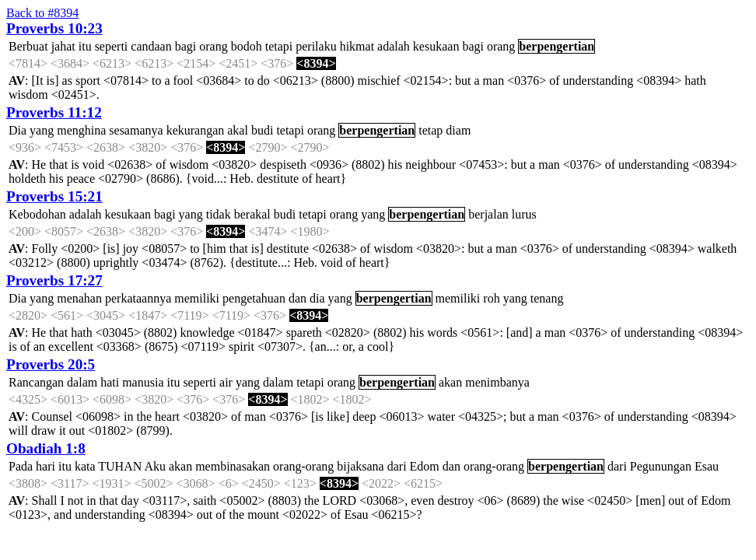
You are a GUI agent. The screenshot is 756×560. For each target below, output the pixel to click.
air (226, 382)
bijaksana (360, 466)
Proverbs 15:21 (54, 196)
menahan (79, 298)
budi (262, 130)
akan (450, 382)
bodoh (247, 46)
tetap (430, 130)
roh (491, 298)
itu (85, 46)
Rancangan (36, 382)
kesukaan (436, 46)
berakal (252, 214)
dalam (82, 382)
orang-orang (303, 466)
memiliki (197, 298)
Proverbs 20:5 (51, 364)
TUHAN (120, 466)
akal (238, 130)
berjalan (488, 214)
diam (458, 130)
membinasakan (233, 466)
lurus (524, 214)
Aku (155, 466)
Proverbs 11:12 (54, 112)
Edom (425, 466)
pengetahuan (254, 298)
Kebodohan (37, 214)
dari (397, 466)
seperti (112, 46)
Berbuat (28, 46)
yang (42, 130)
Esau (707, 466)
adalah (394, 46)
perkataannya (138, 298)
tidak (219, 214)
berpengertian (556, 46)
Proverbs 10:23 (54, 28)
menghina (81, 130)
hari (45, 466)
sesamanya (136, 130)
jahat (63, 46)
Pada (21, 466)
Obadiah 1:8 (46, 448)
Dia (17, 130)
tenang (547, 298)
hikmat (357, 46)
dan (297, 298)
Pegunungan (661, 466)
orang (213, 46)
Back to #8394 (42, 13)
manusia (143, 382)
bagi (186, 46)
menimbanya (497, 382)
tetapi (279, 46)
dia (317, 298)
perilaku (316, 46)
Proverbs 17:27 (54, 280)
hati (110, 382)
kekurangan (196, 130)
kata (85, 466)
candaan (151, 46)
